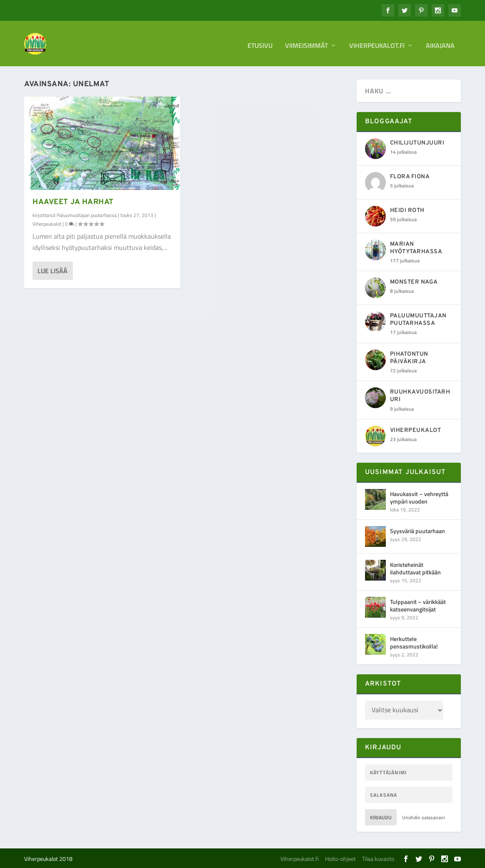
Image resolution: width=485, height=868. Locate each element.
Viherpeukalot (47, 224)
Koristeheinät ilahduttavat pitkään (415, 568)
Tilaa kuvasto (378, 858)
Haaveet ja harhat (73, 202)
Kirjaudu (381, 817)
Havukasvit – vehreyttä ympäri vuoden (419, 497)
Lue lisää (52, 271)
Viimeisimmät (306, 42)
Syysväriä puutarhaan (417, 530)
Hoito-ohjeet (340, 858)
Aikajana (440, 42)
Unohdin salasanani (424, 817)
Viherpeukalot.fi (377, 42)
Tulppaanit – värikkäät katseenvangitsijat (418, 605)
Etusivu (260, 42)
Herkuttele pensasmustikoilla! (414, 642)
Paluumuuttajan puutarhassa (87, 215)
